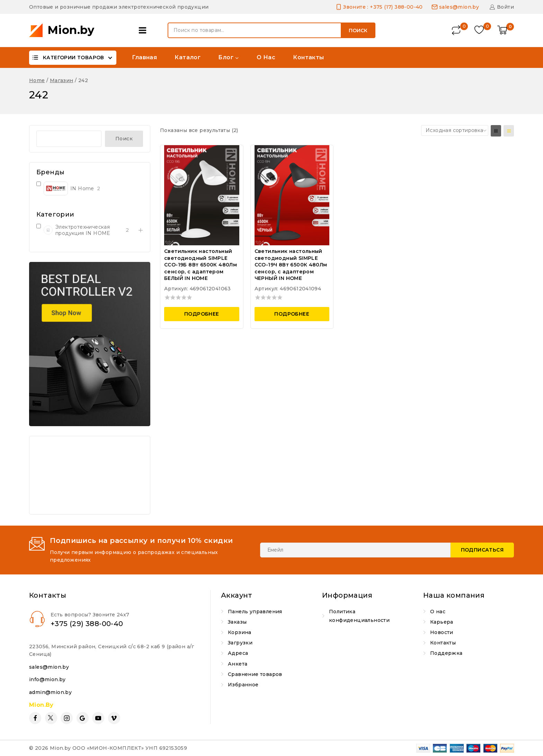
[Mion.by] (62, 30)
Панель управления (255, 612)
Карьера (442, 622)
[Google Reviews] (83, 718)
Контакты (308, 57)
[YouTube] (98, 718)
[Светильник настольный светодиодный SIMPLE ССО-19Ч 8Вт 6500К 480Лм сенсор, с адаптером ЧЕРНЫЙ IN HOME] (292, 195)
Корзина (240, 632)
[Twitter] (51, 718)
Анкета (238, 664)
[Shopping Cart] (506, 30)
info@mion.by (47, 679)
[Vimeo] (114, 718)
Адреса (238, 653)
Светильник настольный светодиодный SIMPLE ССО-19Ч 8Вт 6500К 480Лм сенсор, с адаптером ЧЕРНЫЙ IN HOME (291, 265)
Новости (442, 632)
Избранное (243, 685)
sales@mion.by (49, 667)
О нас (266, 57)
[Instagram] (67, 718)
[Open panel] (144, 30)
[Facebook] (35, 718)
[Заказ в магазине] (455, 130)
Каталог (188, 57)
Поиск (358, 30)
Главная (144, 57)
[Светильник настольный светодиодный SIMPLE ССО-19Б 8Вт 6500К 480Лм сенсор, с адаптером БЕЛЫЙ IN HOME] (202, 195)
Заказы (237, 622)
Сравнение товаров (255, 674)
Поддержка (446, 653)
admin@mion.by (50, 692)
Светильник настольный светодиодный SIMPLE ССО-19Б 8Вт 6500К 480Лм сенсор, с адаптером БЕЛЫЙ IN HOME (201, 265)
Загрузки (240, 643)
